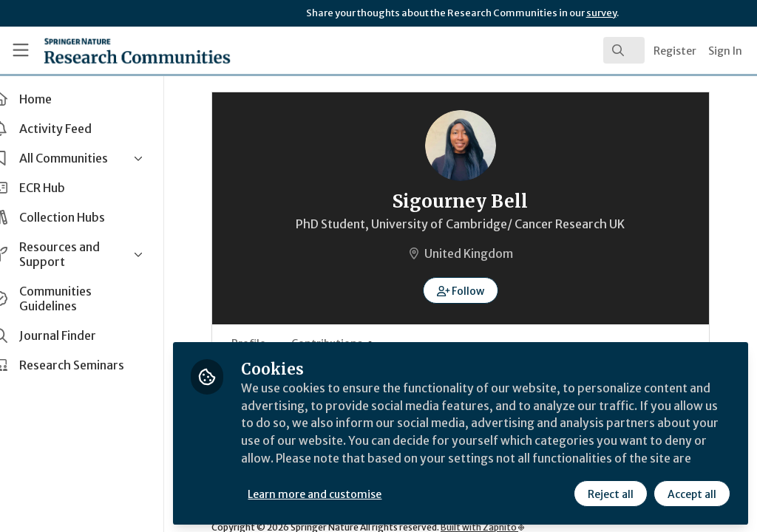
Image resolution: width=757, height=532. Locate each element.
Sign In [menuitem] (725, 51)
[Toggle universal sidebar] (21, 50)
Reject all (611, 493)
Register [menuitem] (675, 51)
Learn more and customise (340, 493)
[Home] (111, 50)
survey (601, 13)
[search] (624, 50)
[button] (473, 290)
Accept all (692, 493)
